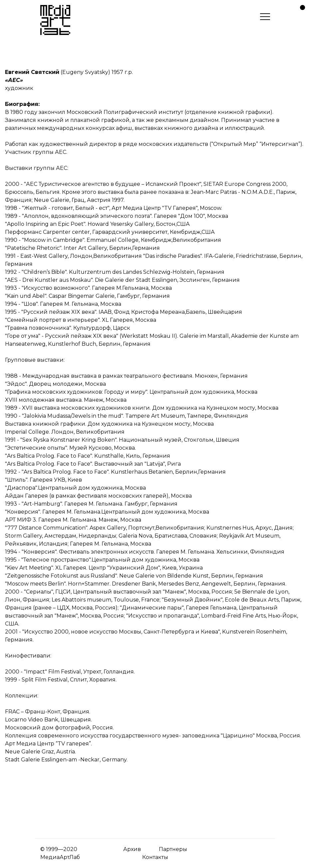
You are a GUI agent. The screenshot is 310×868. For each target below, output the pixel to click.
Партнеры (173, 849)
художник (19, 88)
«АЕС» (14, 80)
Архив (132, 849)
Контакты (155, 857)
